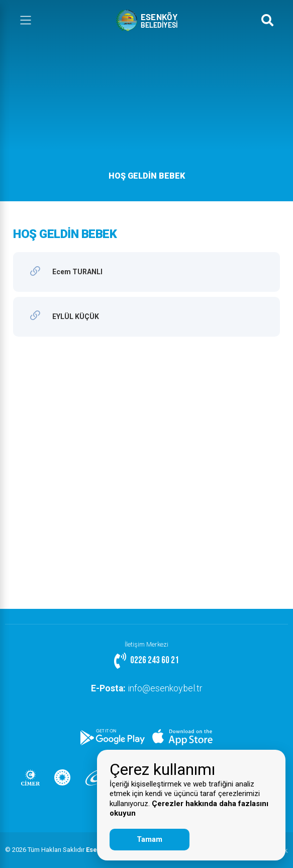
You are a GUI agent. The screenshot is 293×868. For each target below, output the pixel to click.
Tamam (150, 839)
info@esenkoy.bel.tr (146, 688)
